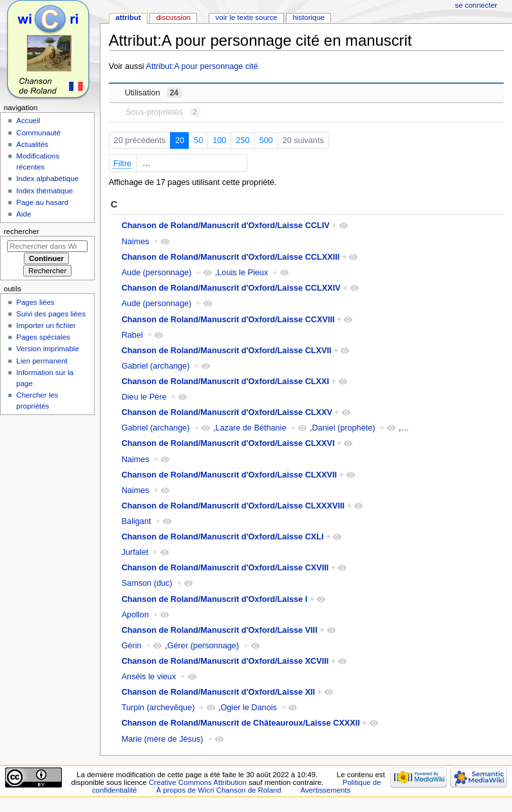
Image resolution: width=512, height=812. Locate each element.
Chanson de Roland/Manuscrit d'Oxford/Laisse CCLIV (226, 226)
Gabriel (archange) (156, 366)
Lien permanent (42, 361)
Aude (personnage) (157, 273)
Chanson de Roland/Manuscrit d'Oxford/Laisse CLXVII (227, 351)
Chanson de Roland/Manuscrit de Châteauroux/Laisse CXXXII (241, 723)
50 (198, 140)
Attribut (128, 17)
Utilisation (153, 93)
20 (180, 140)
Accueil (28, 121)
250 (242, 140)
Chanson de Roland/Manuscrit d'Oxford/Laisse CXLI (223, 537)
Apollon (135, 615)
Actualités (32, 144)
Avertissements (325, 790)
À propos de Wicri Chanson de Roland (218, 790)
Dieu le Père (144, 397)
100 (219, 140)
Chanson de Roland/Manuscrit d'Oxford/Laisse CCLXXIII (231, 257)
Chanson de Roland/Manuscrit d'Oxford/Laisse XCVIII (225, 661)
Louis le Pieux (242, 273)
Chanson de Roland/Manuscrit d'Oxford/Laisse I (215, 599)
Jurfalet (135, 552)
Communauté (38, 133)
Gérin (132, 646)
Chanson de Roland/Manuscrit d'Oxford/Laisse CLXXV (227, 412)
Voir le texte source (247, 17)
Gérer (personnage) (203, 646)
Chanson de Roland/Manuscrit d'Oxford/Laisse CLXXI (225, 382)
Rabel (132, 335)
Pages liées (35, 302)
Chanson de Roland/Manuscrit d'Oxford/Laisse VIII (220, 630)
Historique (308, 17)
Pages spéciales (43, 337)
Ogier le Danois (248, 708)
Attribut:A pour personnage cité (202, 66)
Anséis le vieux (149, 677)
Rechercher (22, 231)
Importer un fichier (46, 325)
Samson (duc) (147, 583)
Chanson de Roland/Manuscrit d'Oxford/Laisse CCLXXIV (231, 288)
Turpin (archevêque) (158, 708)
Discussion (173, 17)
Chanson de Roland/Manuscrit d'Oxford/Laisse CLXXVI (228, 443)
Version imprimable (47, 349)
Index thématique (44, 191)
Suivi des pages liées (51, 314)
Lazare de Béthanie (251, 428)
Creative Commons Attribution (198, 782)
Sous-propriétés (163, 112)
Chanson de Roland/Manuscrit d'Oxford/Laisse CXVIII (225, 568)
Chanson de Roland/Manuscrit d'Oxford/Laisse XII (219, 692)
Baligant (137, 521)
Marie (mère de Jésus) (163, 739)
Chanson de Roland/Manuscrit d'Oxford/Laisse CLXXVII (229, 475)
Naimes (136, 242)
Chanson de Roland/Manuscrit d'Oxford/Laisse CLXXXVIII (233, 506)
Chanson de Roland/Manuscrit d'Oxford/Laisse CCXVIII (228, 320)
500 (266, 140)
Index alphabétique (47, 179)
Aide (24, 214)
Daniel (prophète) (343, 428)
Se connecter (477, 5)
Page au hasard (42, 202)
